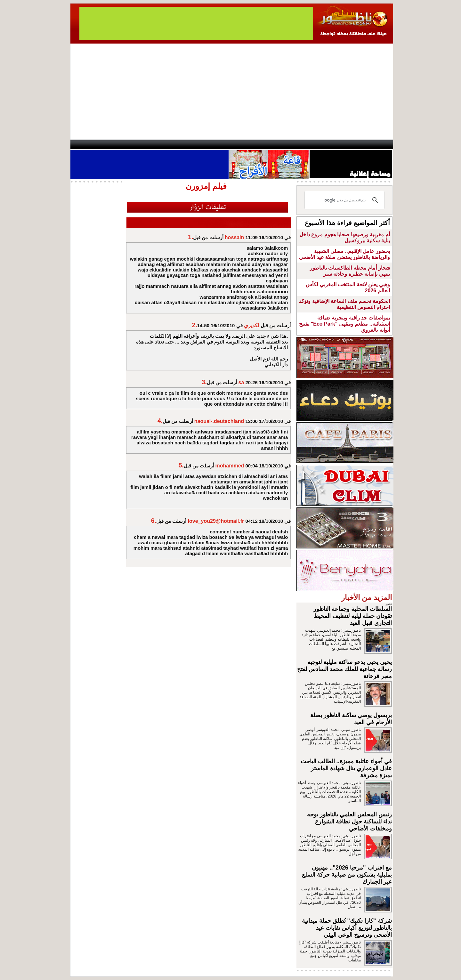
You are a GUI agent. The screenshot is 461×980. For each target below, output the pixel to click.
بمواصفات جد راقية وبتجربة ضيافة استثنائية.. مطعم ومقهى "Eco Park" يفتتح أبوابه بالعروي (344, 324)
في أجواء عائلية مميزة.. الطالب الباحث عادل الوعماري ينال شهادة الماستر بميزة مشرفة (346, 768)
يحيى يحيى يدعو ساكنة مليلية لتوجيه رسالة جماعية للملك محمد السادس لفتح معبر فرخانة (344, 669)
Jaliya (219, 144)
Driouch (325, 144)
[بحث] (345, 200)
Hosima (296, 144)
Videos (192, 144)
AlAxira (114, 144)
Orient (269, 144)
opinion (135, 144)
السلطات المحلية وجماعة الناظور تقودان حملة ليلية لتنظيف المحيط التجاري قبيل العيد (353, 616)
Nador (352, 144)
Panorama (160, 144)
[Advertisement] (232, 92)
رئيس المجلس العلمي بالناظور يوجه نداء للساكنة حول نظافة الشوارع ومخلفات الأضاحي (349, 822)
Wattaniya (244, 144)
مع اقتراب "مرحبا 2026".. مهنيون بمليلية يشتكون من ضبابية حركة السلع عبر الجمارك (347, 875)
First (379, 144)
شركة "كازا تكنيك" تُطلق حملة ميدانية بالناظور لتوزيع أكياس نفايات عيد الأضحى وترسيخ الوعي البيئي (347, 928)
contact (89, 144)
